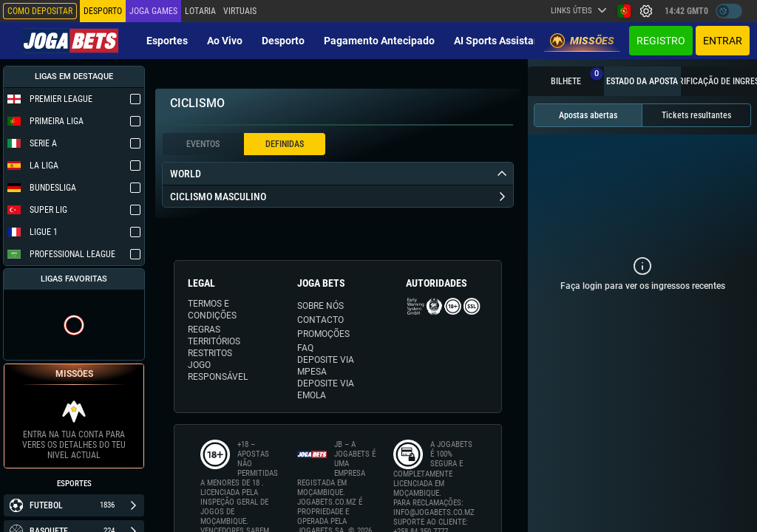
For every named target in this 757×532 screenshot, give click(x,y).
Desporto (283, 41)
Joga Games (153, 11)
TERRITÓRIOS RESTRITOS (214, 347)
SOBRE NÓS (320, 306)
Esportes (167, 41)
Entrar (723, 41)
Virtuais (240, 11)
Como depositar (40, 11)
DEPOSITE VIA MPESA (326, 366)
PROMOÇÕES (323, 334)
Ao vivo (225, 41)
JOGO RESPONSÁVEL (218, 371)
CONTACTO (320, 320)
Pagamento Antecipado (379, 41)
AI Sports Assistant (499, 41)
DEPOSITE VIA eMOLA (326, 389)
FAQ (305, 348)
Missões (582, 41)
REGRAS (204, 330)
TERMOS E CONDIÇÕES (212, 310)
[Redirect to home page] (70, 41)
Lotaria (200, 11)
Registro (661, 41)
